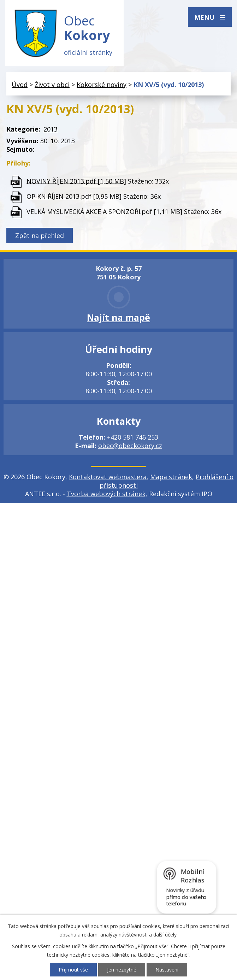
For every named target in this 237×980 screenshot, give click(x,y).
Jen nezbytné (122, 970)
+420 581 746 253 (133, 437)
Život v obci (52, 85)
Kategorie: (23, 129)
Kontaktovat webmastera (108, 477)
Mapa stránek (171, 477)
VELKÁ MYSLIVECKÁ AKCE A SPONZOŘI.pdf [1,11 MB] (104, 211)
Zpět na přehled (40, 236)
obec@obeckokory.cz (130, 446)
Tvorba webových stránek (106, 494)
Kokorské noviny (102, 85)
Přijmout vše (73, 970)
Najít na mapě (118, 317)
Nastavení (167, 970)
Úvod (20, 85)
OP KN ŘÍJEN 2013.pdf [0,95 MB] (74, 196)
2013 (51, 129)
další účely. (165, 935)
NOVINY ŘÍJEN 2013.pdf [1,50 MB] (76, 181)
